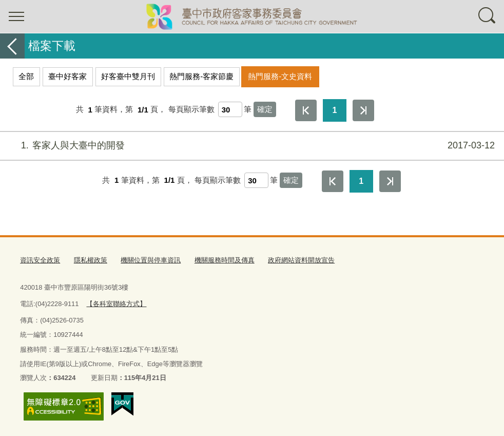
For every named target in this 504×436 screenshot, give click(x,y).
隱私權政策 (91, 260)
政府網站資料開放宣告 (301, 260)
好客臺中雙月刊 (128, 76)
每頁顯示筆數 (191, 110)
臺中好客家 (67, 76)
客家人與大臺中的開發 (251, 146)
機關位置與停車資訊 (151, 260)
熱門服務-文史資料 (280, 76)
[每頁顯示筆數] (230, 109)
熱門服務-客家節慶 (201, 76)
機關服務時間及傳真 (225, 260)
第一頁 (306, 110)
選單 (16, 16)
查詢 (488, 16)
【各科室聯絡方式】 (116, 304)
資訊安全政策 (40, 260)
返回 (12, 46)
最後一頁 (363, 110)
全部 (26, 76)
